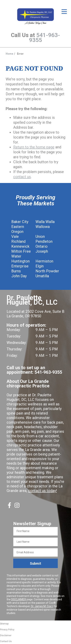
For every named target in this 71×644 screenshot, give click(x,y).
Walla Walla (45, 222)
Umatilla (42, 276)
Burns (16, 271)
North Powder (47, 271)
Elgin (40, 266)
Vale (15, 236)
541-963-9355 (45, 37)
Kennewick (20, 246)
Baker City (20, 222)
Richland (18, 241)
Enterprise (20, 266)
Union (40, 236)
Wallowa (43, 227)
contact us (22, 177)
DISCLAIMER (19, 599)
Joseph (42, 251)
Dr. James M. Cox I (42, 606)
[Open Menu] (64, 12)
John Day (19, 276)
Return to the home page (34, 147)
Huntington (20, 261)
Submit (35, 563)
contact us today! (42, 491)
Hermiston (44, 261)
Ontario (42, 246)
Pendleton (44, 241)
